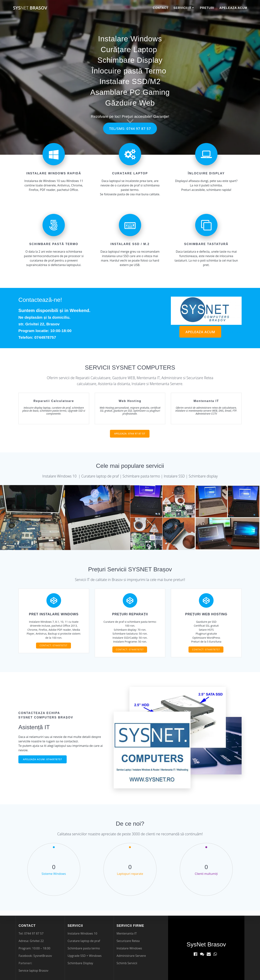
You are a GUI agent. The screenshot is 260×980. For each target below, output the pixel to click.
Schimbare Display (130, 60)
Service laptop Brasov (33, 971)
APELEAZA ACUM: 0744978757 (44, 764)
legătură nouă (231, 333)
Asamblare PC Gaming (130, 92)
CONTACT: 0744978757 (53, 650)
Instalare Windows (130, 39)
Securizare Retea (128, 941)
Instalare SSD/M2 (130, 81)
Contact (161, 8)
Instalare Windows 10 (82, 933)
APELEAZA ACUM (199, 332)
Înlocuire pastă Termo (129, 71)
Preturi (207, 8)
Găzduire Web (130, 103)
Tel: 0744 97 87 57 (31, 933)
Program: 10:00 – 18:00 (34, 948)
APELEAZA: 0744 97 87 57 (130, 435)
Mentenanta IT (127, 933)
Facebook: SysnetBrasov (35, 956)
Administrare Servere (131, 956)
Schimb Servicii (127, 963)
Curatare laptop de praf (84, 941)
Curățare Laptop (129, 50)
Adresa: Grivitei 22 (31, 941)
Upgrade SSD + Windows (85, 956)
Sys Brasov (30, 8)
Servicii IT (183, 8)
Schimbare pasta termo (84, 948)
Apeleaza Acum (233, 8)
